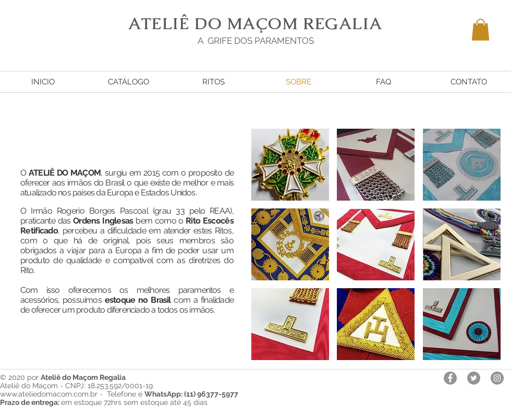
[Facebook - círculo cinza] (450, 378)
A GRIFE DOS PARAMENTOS (256, 41)
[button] (480, 30)
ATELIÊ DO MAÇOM (65, 173)
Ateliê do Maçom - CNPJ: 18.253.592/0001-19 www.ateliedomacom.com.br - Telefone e (119, 390)
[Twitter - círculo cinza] (474, 378)
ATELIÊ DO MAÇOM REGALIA (256, 23)
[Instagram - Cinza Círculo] (497, 378)
